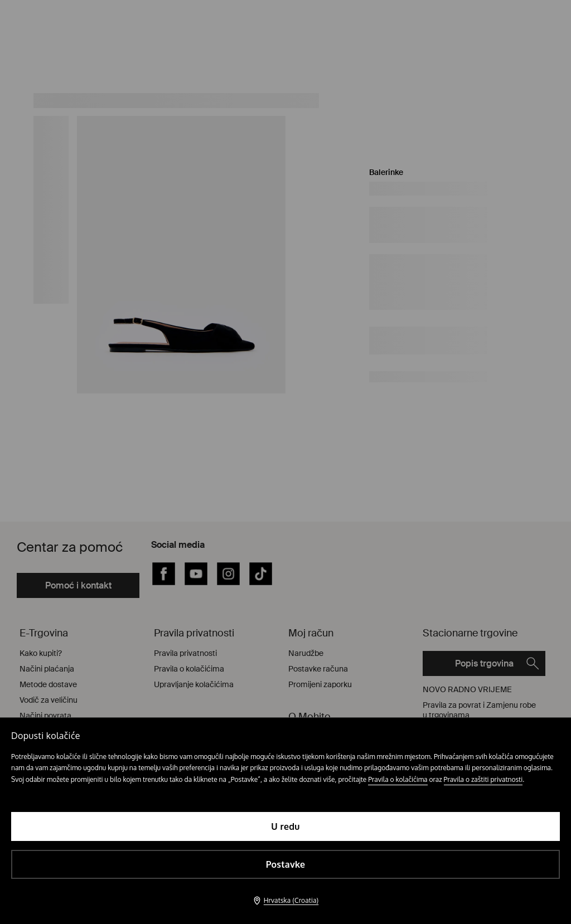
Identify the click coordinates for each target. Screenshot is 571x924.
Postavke (286, 864)
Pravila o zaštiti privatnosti (483, 779)
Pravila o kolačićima (398, 779)
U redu (285, 826)
